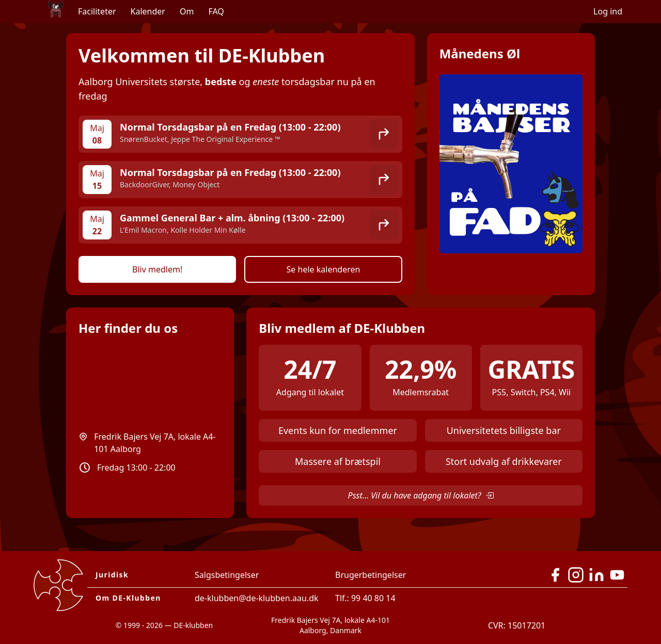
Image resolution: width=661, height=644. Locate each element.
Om (187, 11)
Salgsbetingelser (227, 575)
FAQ (216, 11)
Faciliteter (97, 11)
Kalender (148, 11)
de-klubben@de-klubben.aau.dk (257, 598)
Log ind (608, 11)
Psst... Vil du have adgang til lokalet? (421, 495)
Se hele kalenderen (324, 269)
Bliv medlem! (157, 269)
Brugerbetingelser (371, 575)
